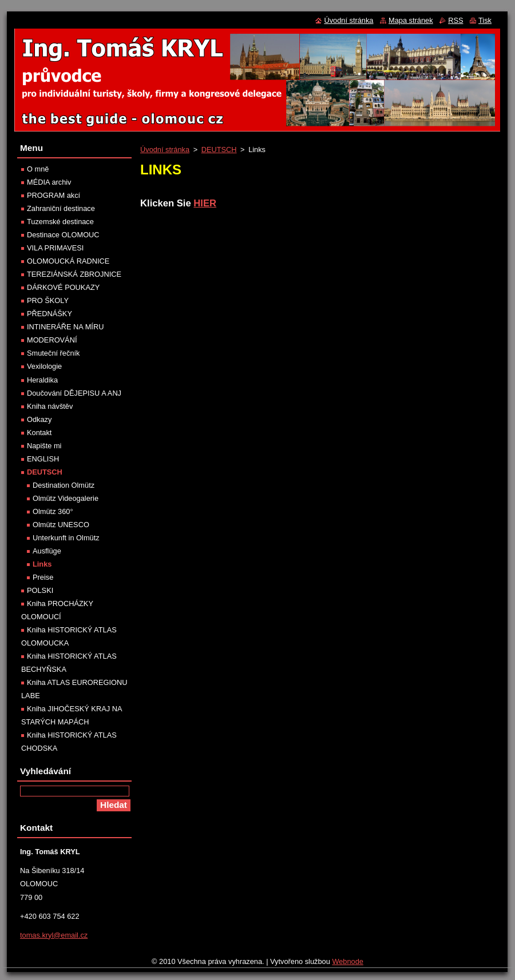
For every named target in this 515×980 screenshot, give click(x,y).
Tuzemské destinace (60, 222)
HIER (205, 203)
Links (42, 564)
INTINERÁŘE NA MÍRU (65, 327)
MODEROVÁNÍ (52, 340)
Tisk (485, 20)
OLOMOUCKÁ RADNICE (68, 261)
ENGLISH (43, 459)
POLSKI (40, 590)
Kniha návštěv (50, 406)
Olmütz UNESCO (61, 525)
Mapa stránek (411, 20)
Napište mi (44, 446)
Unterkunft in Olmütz (66, 538)
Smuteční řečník (53, 353)
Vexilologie (44, 366)
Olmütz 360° (53, 511)
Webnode (348, 961)
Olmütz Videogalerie (66, 498)
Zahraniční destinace (61, 208)
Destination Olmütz (64, 485)
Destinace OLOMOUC (63, 235)
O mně (38, 169)
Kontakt (39, 433)
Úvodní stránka (165, 150)
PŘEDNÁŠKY (49, 314)
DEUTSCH (219, 150)
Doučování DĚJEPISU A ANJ (74, 393)
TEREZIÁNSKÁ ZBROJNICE (74, 274)
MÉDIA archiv (49, 182)
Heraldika (42, 380)
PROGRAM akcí (54, 195)
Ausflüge (47, 551)
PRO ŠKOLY (48, 300)
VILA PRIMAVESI (55, 248)
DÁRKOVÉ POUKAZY (63, 287)
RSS (455, 20)
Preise (43, 577)
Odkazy (39, 419)
